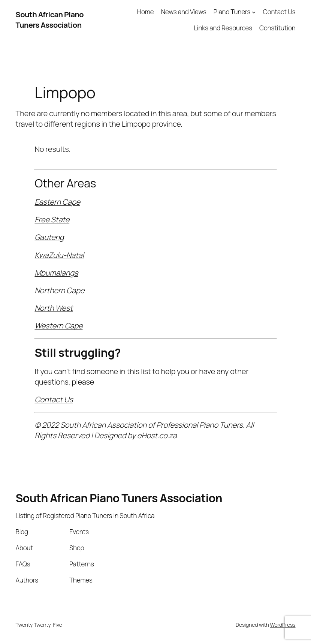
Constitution (277, 28)
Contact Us (279, 12)
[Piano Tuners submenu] (254, 12)
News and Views (184, 12)
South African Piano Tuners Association (50, 20)
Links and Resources (223, 28)
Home (146, 12)
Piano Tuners (232, 12)
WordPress (283, 625)
